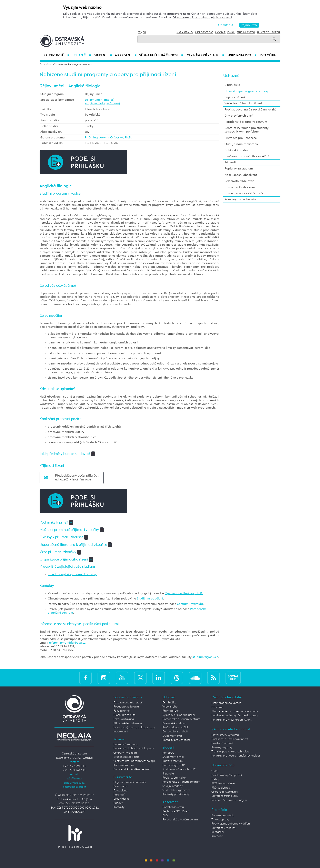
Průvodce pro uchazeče (241, 138)
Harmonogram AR (174, 765)
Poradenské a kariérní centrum (246, 122)
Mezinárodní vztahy (205, 55)
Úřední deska (122, 799)
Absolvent (126, 55)
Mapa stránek (185, 32)
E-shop (216, 779)
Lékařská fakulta (124, 719)
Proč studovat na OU (175, 728)
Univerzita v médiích (223, 828)
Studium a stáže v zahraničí (179, 769)
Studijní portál (246, 32)
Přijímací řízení (235, 97)
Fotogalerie (120, 791)
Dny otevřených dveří (239, 116)
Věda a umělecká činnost (161, 55)
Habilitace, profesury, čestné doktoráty (235, 715)
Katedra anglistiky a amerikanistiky (72, 574)
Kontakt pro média (223, 816)
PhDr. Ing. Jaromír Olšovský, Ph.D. (108, 138)
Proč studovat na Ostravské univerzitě (250, 110)
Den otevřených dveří (175, 732)
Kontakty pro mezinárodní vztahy (232, 720)
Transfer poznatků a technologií (231, 752)
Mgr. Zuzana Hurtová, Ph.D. (184, 593)
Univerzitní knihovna (126, 744)
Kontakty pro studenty (176, 794)
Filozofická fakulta (124, 715)
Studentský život (172, 736)
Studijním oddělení (150, 599)
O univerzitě (57, 55)
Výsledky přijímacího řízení (243, 103)
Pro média (268, 55)
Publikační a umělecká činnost (230, 739)
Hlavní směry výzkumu (225, 735)
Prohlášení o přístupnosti (227, 775)
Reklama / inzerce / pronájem (229, 800)
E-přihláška (232, 85)
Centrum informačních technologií (134, 761)
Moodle (220, 32)
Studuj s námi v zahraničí (242, 144)
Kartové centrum (124, 765)
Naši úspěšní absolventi (241, 175)
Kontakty (119, 807)
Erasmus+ (218, 707)
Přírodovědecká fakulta (128, 723)
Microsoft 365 (204, 32)
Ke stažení (218, 832)
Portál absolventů (173, 807)
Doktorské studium (237, 150)
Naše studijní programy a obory (75, 64)
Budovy (118, 803)
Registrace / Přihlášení (176, 811)
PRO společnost (221, 788)
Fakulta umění (122, 711)
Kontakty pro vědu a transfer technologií (236, 756)
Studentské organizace (176, 790)
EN (144, 32)
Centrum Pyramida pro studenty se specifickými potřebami (247, 130)
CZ (139, 32)
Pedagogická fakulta (126, 707)
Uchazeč (82, 55)
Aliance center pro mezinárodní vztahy (235, 711)
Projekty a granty (222, 748)
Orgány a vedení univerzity (130, 782)
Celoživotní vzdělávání (240, 181)
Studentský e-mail (173, 757)
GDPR (215, 771)
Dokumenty (121, 786)
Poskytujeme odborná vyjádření (231, 824)
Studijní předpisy (173, 786)
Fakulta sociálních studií (128, 703)
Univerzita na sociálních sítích (245, 193)
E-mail (231, 32)
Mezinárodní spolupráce (226, 703)
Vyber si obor (171, 707)
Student (103, 55)
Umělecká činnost (222, 743)
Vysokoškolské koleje (126, 757)
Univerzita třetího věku (240, 187)
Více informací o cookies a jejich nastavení (203, 17)
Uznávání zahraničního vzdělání (247, 156)
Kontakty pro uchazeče (240, 199)
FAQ (165, 816)
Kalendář (119, 795)
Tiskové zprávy (220, 820)
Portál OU (168, 753)
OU (41, 64)
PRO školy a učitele (223, 783)
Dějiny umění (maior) (100, 100)
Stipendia (231, 162)
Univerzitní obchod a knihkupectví (134, 749)
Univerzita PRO (242, 55)
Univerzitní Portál (269, 32)
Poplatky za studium (239, 169)
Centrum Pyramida (190, 604)
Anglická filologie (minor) (102, 103)
